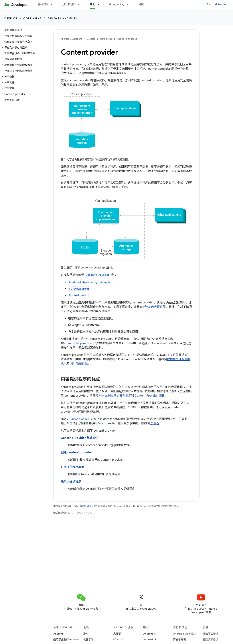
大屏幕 (117, 634)
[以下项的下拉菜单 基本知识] (53, 4)
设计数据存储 (79, 364)
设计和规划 (69, 4)
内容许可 (89, 506)
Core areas (32, 18)
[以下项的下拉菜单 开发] (100, 4)
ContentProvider (98, 275)
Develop (11, 18)
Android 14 (150, 639)
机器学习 (88, 639)
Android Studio (216, 4)
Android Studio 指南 (185, 634)
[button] (24, 48)
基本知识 (43, 4)
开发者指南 (179, 639)
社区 (141, 4)
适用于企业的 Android (66, 639)
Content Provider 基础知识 (80, 438)
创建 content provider (76, 453)
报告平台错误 (211, 634)
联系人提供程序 (71, 482)
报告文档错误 (211, 639)
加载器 (155, 423)
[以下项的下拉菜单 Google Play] (129, 4)
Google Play (117, 4)
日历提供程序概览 (72, 467)
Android (58, 634)
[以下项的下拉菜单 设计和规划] (80, 4)
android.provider (80, 343)
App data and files (62, 18)
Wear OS (118, 639)
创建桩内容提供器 (154, 307)
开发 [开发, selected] (92, 4)
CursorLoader (78, 295)
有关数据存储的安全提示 (115, 396)
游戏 (86, 634)
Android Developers (71, 39)
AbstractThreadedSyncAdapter (91, 282)
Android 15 (150, 634)
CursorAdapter (79, 289)
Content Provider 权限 (149, 396)
